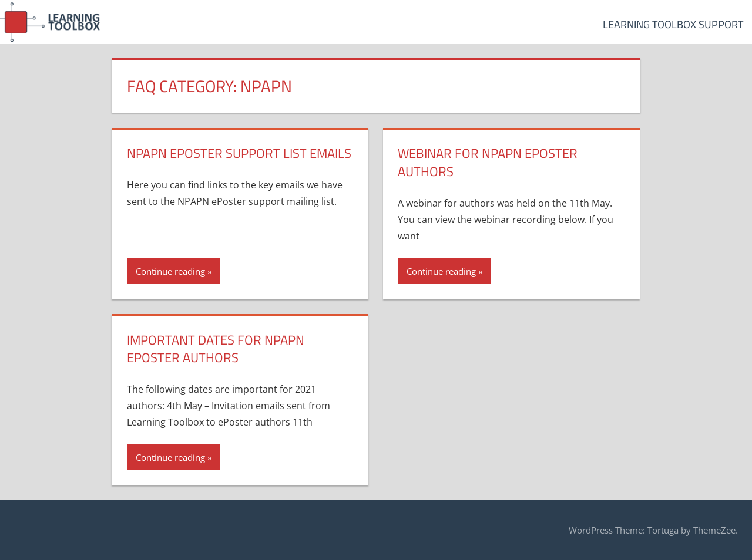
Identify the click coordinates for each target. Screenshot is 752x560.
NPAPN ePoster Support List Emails (239, 153)
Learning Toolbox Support (673, 24)
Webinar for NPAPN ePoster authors (488, 162)
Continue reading (170, 271)
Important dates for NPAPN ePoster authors (216, 349)
